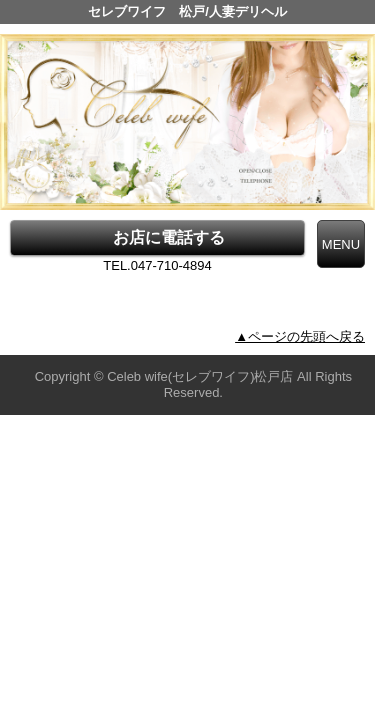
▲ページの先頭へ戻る (300, 336)
